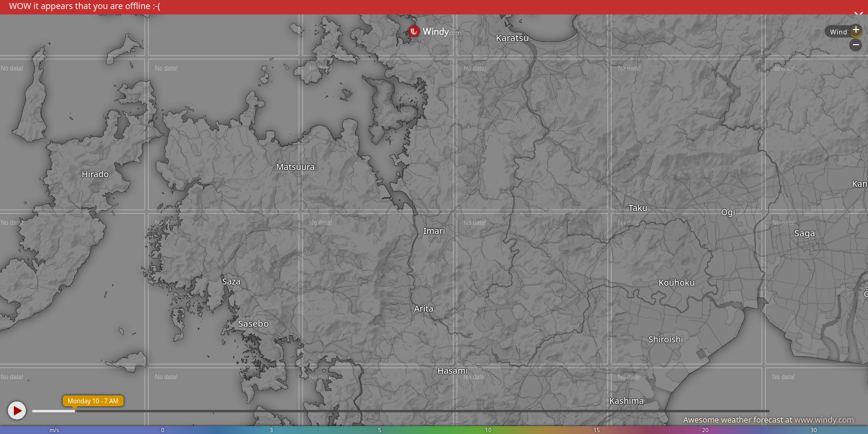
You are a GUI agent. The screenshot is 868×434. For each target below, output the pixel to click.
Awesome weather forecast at (769, 420)
